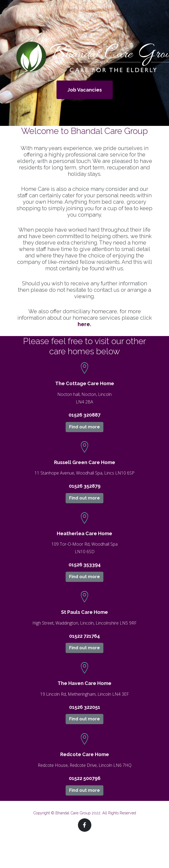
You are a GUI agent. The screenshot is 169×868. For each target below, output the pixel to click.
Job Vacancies (85, 90)
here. (84, 324)
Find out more (84, 427)
